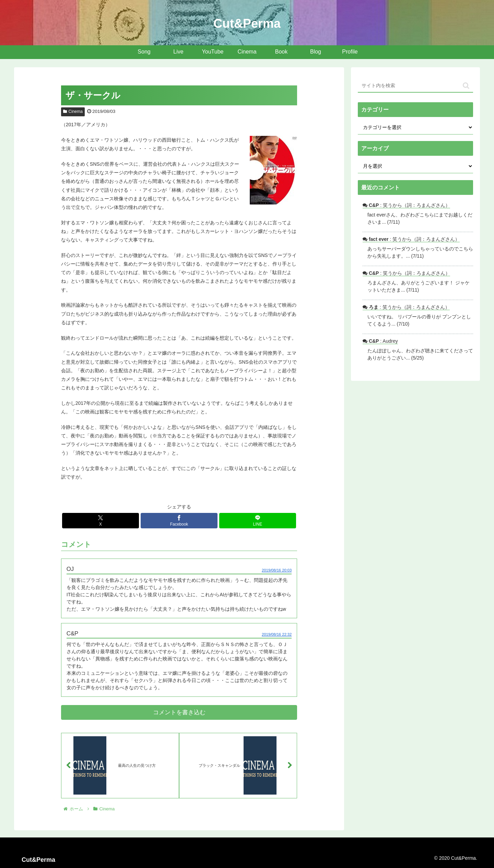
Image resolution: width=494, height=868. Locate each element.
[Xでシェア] (101, 521)
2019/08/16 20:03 (277, 570)
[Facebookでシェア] (179, 521)
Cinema (73, 112)
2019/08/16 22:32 (277, 634)
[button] (466, 86)
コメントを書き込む (179, 712)
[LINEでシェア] (258, 521)
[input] (415, 86)
